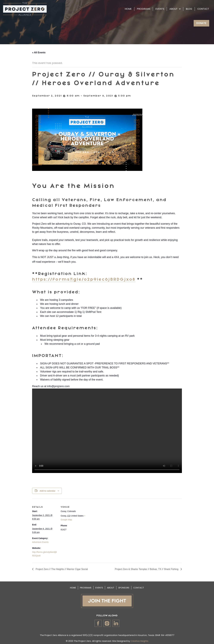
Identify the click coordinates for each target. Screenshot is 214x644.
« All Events (39, 53)
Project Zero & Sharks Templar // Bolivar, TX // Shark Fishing (147, 569)
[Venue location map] (105, 519)
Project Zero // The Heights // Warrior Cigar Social (61, 569)
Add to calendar (48, 491)
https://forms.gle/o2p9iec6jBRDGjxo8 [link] (84, 279)
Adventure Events (40, 542)
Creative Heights (139, 641)
